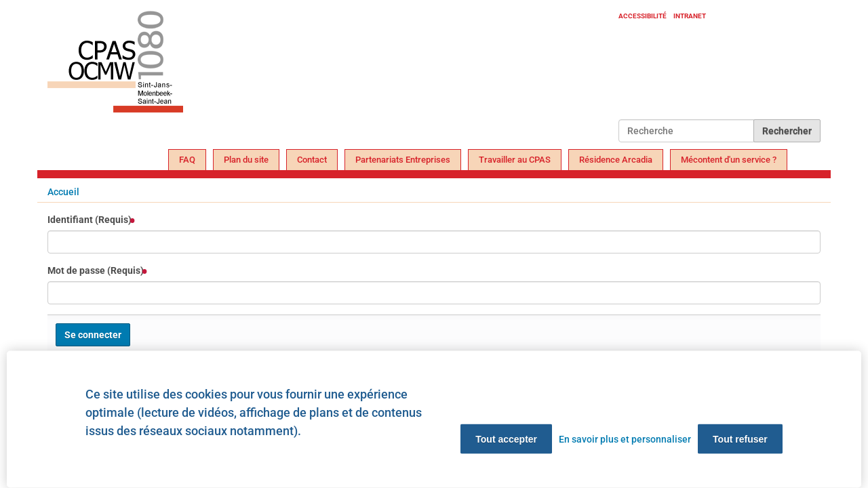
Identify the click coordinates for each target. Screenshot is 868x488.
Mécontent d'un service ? (729, 160)
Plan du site (246, 160)
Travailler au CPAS (515, 160)
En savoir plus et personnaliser (625, 439)
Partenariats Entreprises (403, 160)
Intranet (690, 16)
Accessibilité (643, 16)
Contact (312, 160)
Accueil (63, 192)
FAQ (187, 160)
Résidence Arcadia (616, 160)
